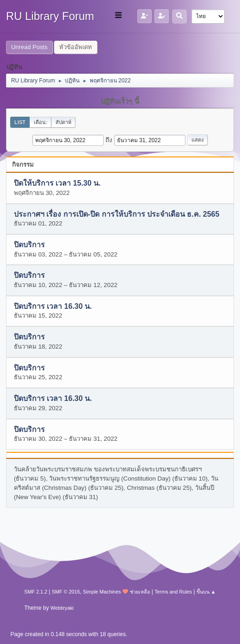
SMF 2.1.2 (36, 592)
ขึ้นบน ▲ (206, 592)
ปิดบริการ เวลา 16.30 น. (53, 306)
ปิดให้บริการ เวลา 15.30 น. (57, 184)
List (20, 122)
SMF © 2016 (66, 592)
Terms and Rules (173, 592)
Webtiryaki (62, 608)
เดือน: (40, 122)
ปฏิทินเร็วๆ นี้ (120, 101)
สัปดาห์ (63, 122)
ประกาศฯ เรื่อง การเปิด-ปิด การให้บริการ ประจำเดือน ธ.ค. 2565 (117, 214)
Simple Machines (102, 592)
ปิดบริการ (29, 245)
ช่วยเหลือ (140, 592)
